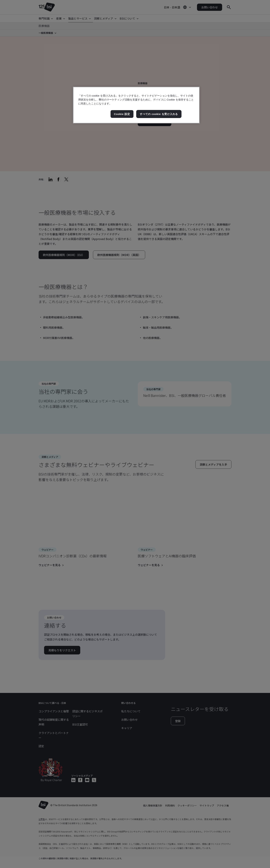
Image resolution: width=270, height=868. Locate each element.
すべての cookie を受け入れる (159, 114)
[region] (136, 105)
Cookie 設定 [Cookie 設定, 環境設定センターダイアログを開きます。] (122, 114)
